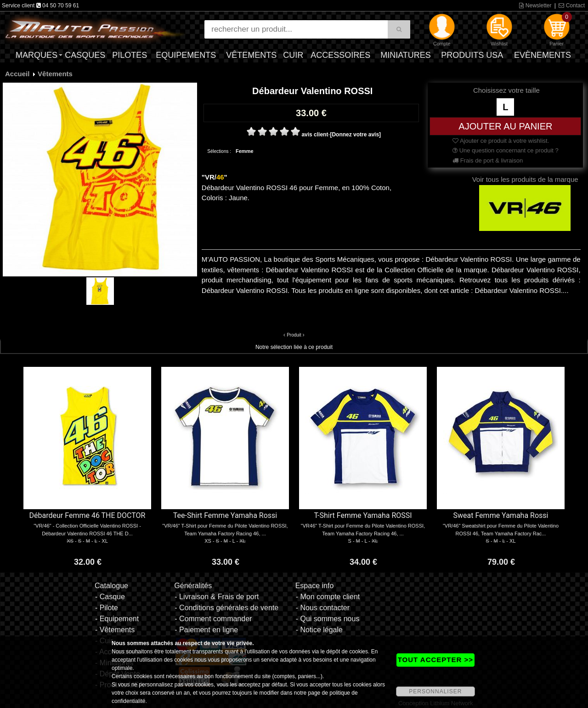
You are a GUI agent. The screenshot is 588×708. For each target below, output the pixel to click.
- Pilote (107, 608)
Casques (85, 55)
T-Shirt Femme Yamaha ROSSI (363, 515)
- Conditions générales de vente (226, 608)
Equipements (186, 55)
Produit (294, 335)
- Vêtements (115, 630)
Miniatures (406, 55)
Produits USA (472, 55)
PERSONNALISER (435, 691)
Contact (572, 6)
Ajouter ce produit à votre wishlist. (501, 141)
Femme (245, 151)
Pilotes (130, 55)
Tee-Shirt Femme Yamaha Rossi (225, 515)
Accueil (17, 74)
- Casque (110, 597)
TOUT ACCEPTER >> (435, 660)
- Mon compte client (328, 597)
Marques (37, 55)
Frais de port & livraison (488, 160)
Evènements (543, 55)
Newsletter (535, 6)
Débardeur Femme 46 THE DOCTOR (88, 515)
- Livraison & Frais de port (217, 597)
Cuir (293, 55)
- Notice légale (319, 630)
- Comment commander (213, 619)
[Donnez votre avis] (355, 135)
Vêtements (251, 55)
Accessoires (340, 55)
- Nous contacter (323, 608)
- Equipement (117, 619)
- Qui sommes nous (328, 619)
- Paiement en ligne (206, 630)
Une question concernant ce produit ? (506, 150)
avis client (315, 135)
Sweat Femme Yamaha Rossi (501, 515)
